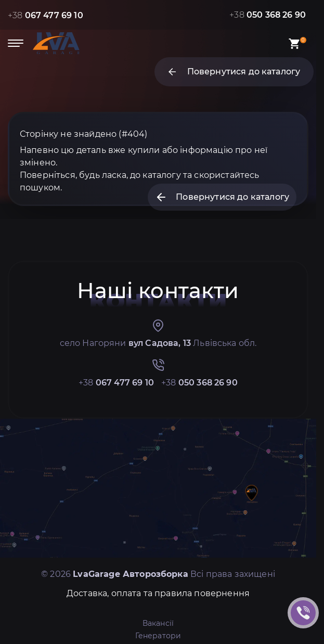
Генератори (158, 636)
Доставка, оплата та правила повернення (158, 593)
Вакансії (158, 623)
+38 (46, 15)
